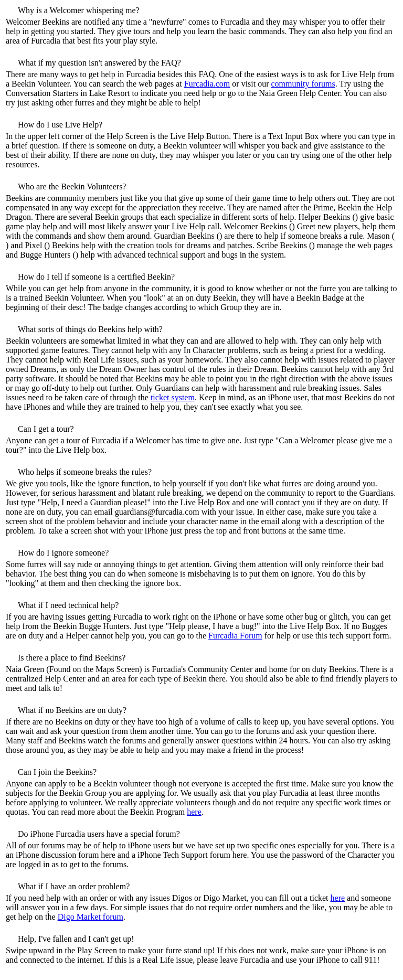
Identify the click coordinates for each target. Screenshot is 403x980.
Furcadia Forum (235, 636)
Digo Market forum (91, 917)
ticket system (173, 397)
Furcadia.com (207, 84)
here (194, 812)
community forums (303, 84)
